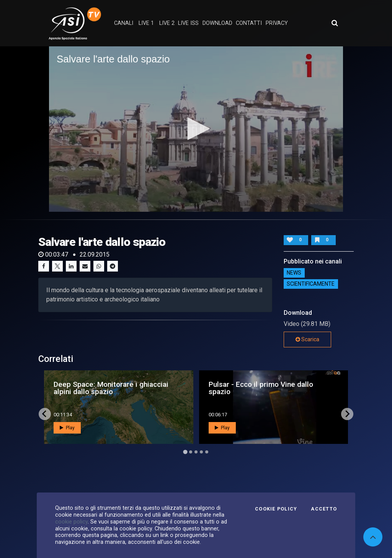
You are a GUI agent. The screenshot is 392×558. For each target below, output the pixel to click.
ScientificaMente (311, 284)
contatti (249, 23)
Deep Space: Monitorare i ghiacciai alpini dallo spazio (111, 388)
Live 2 (167, 23)
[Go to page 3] (196, 452)
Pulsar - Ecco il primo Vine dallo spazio (261, 388)
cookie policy (71, 522)
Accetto (324, 509)
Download (217, 23)
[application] (196, 129)
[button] (196, 129)
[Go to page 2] (191, 452)
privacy (277, 23)
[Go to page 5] (207, 452)
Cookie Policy (276, 509)
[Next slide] (347, 414)
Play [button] (67, 428)
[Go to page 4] (201, 452)
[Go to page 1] (185, 452)
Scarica (307, 339)
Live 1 (146, 23)
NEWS (294, 273)
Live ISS (188, 23)
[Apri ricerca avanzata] (335, 23)
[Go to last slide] (45, 414)
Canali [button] (124, 23)
